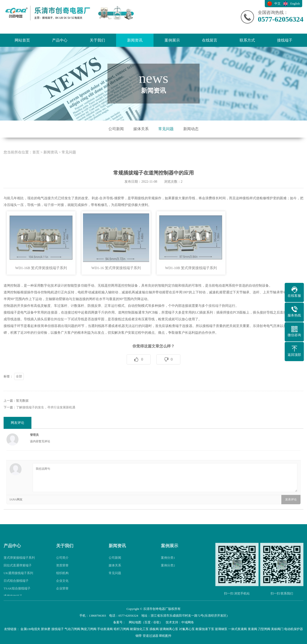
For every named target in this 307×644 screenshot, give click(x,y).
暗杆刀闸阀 (121, 629)
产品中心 (60, 40)
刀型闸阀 (264, 629)
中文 (277, 3)
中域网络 (188, 622)
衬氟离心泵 (187, 629)
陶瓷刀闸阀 (89, 629)
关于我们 (97, 40)
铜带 (139, 636)
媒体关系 (141, 129)
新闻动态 (191, 129)
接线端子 (285, 40)
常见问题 (166, 129)
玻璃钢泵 (221, 629)
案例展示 (172, 40)
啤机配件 (165, 636)
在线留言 (210, 40)
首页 (36, 172)
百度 (148, 622)
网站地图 (135, 622)
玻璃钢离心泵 (169, 629)
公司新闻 (116, 129)
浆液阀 (252, 629)
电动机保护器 (294, 629)
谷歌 (156, 622)
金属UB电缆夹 (30, 629)
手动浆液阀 (105, 629)
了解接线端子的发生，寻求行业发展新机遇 (46, 427)
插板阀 (154, 629)
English (295, 3)
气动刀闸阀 (72, 629)
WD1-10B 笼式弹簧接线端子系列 (191, 287)
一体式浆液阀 (237, 629)
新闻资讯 (135, 40)
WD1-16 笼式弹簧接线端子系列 (116, 287)
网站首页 (22, 40)
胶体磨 (46, 629)
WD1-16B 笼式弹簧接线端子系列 (41, 287)
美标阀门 (277, 629)
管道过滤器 (151, 636)
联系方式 (247, 40)
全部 (19, 396)
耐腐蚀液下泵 (205, 629)
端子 (47, 224)
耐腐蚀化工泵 (139, 629)
